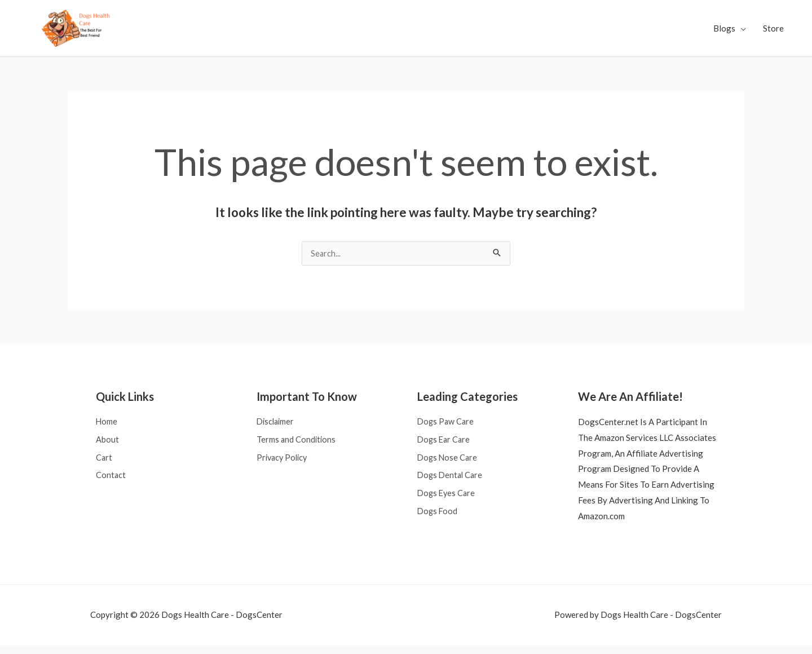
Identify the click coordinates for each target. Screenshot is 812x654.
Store (773, 32)
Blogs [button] (724, 32)
